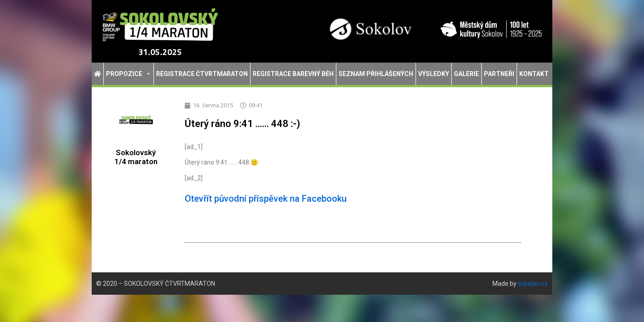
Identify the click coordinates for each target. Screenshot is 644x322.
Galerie (466, 74)
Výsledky (434, 74)
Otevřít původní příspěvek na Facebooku (266, 199)
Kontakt (534, 74)
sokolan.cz (533, 284)
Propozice (129, 74)
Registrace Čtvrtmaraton (202, 74)
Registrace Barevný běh (293, 74)
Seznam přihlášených (376, 74)
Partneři (499, 74)
